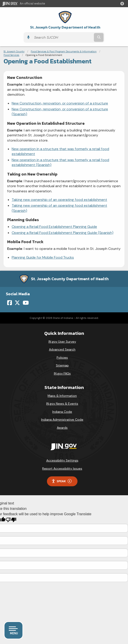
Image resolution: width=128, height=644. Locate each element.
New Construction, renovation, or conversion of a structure (60, 103)
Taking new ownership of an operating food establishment (59, 200)
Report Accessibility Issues (62, 469)
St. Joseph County (14, 51)
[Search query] (62, 37)
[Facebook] (10, 303)
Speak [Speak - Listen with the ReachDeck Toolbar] (62, 481)
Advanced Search (62, 349)
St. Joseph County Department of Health (65, 27)
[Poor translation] (11, 520)
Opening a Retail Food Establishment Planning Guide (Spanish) (63, 233)
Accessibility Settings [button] (62, 460)
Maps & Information (62, 396)
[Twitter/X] (17, 303)
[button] (123, 4)
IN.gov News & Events (62, 404)
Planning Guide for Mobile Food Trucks (43, 257)
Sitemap (62, 365)
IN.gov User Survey (62, 342)
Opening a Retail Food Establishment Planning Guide (54, 227)
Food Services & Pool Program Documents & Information (64, 51)
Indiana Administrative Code (62, 420)
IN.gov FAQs (62, 373)
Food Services (11, 55)
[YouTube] (26, 303)
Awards (62, 428)
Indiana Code (62, 412)
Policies (62, 358)
